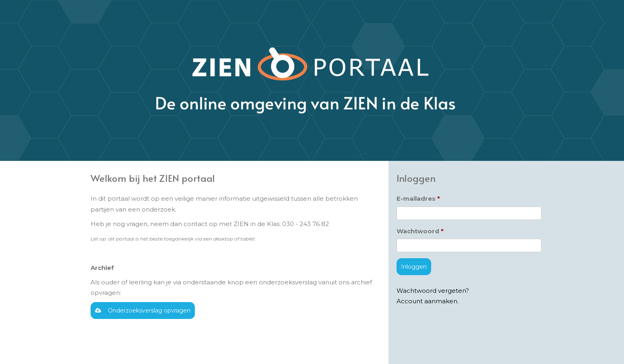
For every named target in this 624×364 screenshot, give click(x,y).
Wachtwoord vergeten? (433, 291)
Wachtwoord (418, 231)
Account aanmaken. (428, 301)
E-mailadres (416, 198)
